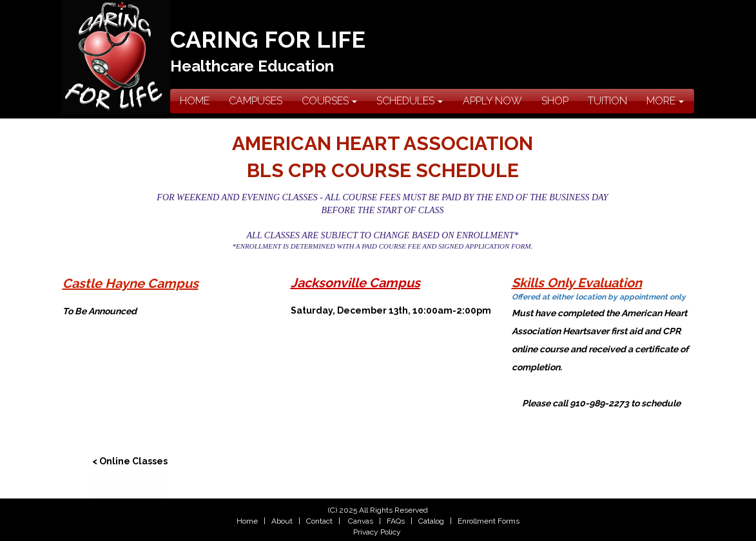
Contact (318, 521)
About (282, 521)
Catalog (431, 521)
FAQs (396, 521)
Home (247, 521)
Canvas (361, 521)
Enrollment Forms (489, 521)
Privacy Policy (377, 532)
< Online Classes (130, 461)
